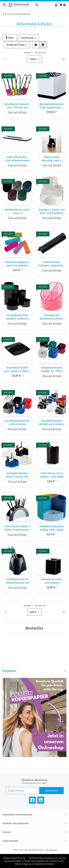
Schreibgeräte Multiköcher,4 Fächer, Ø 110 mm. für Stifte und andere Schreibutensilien (52, 317)
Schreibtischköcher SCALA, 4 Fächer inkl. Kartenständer (17, 475)
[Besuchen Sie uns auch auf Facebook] (32, 800)
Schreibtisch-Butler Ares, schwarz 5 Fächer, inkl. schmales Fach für (17, 369)
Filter (10, 38)
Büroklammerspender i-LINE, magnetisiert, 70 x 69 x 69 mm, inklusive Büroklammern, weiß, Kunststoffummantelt (52, 106)
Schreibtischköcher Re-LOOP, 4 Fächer (17, 422)
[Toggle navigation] (4, 3)
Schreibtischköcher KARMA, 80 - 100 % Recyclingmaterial (52, 369)
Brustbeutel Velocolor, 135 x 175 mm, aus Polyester (17, 106)
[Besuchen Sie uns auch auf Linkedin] (41, 800)
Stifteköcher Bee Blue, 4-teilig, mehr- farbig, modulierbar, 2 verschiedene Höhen (52, 528)
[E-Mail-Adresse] (22, 791)
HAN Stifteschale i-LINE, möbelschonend (17, 159)
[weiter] (63, 59)
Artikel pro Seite (16, 45)
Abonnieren (51, 791)
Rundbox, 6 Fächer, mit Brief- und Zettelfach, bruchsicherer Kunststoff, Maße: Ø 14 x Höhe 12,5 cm (52, 211)
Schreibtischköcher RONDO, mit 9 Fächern (52, 422)
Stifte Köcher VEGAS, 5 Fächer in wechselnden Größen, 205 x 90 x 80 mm (17, 528)
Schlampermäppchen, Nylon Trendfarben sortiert (17, 264)
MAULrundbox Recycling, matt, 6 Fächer (52, 159)
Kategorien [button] (9, 671)
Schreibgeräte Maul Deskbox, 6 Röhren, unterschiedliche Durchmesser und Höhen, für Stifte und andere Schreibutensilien (17, 317)
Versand (53, 850)
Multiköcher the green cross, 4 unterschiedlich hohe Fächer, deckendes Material (17, 211)
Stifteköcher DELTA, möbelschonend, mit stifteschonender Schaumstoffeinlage (17, 581)
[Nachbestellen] (64, 5)
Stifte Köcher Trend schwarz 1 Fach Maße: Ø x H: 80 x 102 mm (52, 475)
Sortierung (27, 38)
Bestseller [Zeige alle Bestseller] (34, 628)
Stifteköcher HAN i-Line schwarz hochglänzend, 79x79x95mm (52, 581)
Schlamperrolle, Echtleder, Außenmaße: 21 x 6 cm (52, 264)
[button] (43, 5)
